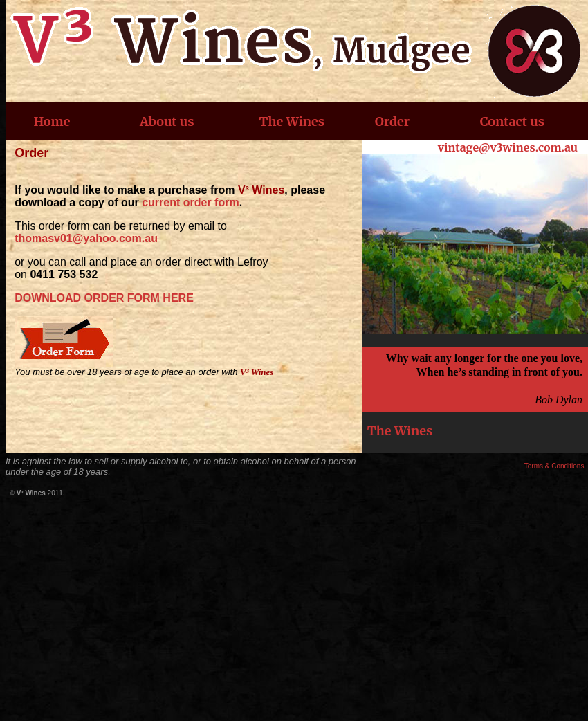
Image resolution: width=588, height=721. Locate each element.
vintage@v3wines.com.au (508, 147)
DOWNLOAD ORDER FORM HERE (104, 298)
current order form (190, 202)
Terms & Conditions (554, 466)
